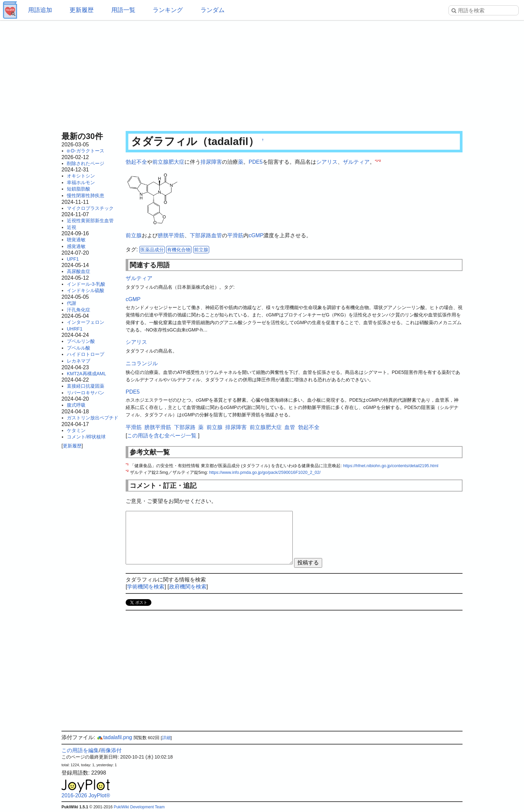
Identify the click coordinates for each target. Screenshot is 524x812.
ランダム (213, 10)
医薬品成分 (152, 250)
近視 (72, 227)
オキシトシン (81, 176)
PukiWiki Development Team (139, 807)
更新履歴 (82, 10)
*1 (376, 161)
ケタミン (76, 430)
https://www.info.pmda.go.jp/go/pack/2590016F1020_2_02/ (265, 472)
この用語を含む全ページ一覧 (162, 436)
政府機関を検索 (188, 587)
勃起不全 (136, 162)
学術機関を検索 (146, 587)
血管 (217, 235)
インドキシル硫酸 (86, 290)
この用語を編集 (80, 750)
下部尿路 (201, 235)
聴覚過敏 (76, 240)
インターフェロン (86, 322)
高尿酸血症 (79, 271)
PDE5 (256, 162)
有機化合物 (179, 250)
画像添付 (111, 750)
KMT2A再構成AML (86, 374)
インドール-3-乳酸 (86, 284)
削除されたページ (86, 163)
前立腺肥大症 (168, 162)
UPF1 (73, 259)
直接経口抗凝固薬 (86, 386)
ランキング (168, 10)
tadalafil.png (114, 737)
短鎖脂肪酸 (79, 189)
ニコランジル (142, 363)
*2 (379, 161)
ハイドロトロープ (86, 354)
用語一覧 (123, 10)
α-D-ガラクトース (86, 151)
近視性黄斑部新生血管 (90, 221)
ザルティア (356, 162)
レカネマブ (79, 361)
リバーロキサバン (86, 393)
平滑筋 (235, 235)
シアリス (327, 162)
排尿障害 (211, 162)
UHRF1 (75, 329)
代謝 (72, 303)
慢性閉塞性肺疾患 (86, 195)
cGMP (256, 235)
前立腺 (134, 235)
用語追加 (40, 10)
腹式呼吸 (76, 405)
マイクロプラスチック (90, 208)
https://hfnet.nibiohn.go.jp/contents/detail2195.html (390, 466)
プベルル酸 (79, 348)
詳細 (166, 738)
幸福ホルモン (81, 182)
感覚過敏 (76, 246)
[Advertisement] (262, 74)
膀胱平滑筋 (171, 235)
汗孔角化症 (79, 310)
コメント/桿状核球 (86, 437)
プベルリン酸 (81, 341)
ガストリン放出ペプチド (93, 418)
